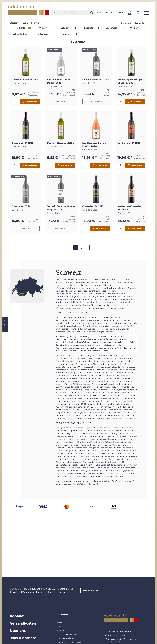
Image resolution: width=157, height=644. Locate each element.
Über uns (18, 631)
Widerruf (61, 622)
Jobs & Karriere (23, 638)
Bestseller (140, 23)
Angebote (110, 13)
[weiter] (87, 248)
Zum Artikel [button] (61, 102)
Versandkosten (23, 623)
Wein (100, 13)
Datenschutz (62, 626)
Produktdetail (34, 95)
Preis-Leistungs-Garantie (67, 634)
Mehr (120, 13)
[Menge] (16, 102)
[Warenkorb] (138, 13)
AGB (59, 619)
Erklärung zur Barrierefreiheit (69, 642)
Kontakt (17, 616)
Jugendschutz (63, 630)
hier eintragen (91, 591)
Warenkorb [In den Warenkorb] (30, 102)
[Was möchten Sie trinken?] (73, 13)
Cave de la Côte (19, 83)
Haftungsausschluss (65, 638)
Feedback (5, 325)
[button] (130, 13)
